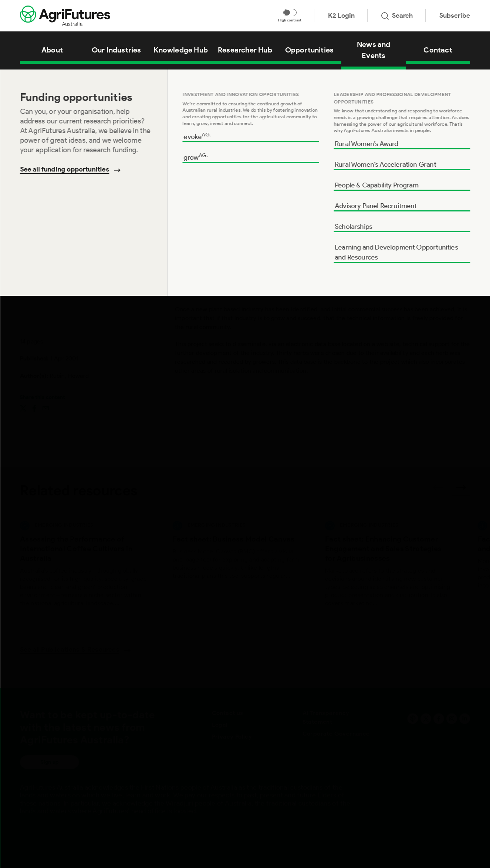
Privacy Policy (232, 737)
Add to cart (429, 239)
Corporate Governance (336, 734)
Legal (220, 725)
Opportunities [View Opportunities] (310, 50)
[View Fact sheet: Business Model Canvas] (236, 568)
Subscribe (455, 16)
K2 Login (341, 16)
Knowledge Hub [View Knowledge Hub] (181, 50)
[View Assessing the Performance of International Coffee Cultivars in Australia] (84, 568)
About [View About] (52, 50)
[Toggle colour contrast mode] (290, 13)
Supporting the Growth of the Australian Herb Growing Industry (142, 79)
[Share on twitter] (23, 408)
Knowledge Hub (54, 79)
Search (397, 16)
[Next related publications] (461, 490)
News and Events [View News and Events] (374, 50)
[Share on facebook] (34, 408)
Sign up (50, 762)
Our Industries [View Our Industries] (116, 50)
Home (26, 79)
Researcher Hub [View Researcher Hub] (245, 50)
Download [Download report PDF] (429, 209)
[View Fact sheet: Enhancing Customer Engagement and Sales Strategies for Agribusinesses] (389, 568)
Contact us (228, 713)
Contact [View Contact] (438, 50)
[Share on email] (46, 408)
